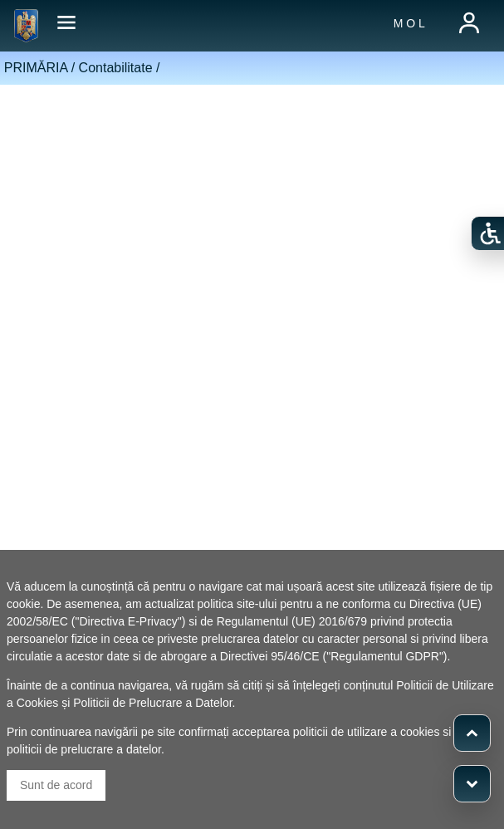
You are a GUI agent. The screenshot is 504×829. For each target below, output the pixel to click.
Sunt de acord (56, 785)
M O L (409, 23)
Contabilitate (116, 68)
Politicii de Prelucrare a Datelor (152, 703)
